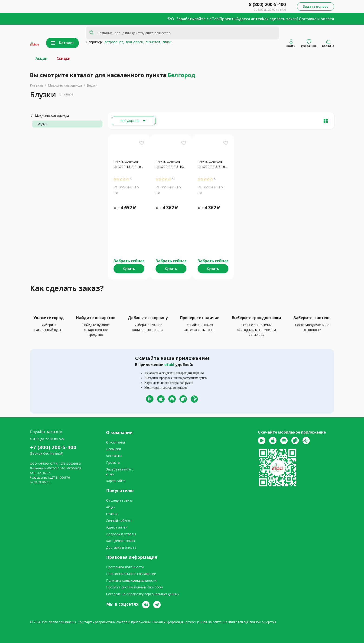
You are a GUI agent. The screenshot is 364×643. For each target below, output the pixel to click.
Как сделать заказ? (280, 19)
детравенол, (113, 42)
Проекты (228, 19)
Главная (36, 85)
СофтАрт (85, 622)
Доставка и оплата (316, 19)
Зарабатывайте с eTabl (198, 19)
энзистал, (152, 42)
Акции (41, 58)
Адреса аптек (249, 19)
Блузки (92, 85)
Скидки (63, 58)
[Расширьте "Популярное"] (134, 121)
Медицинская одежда (65, 85)
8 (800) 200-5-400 (267, 4)
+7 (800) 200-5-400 (53, 447)
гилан (166, 42)
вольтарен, (134, 42)
